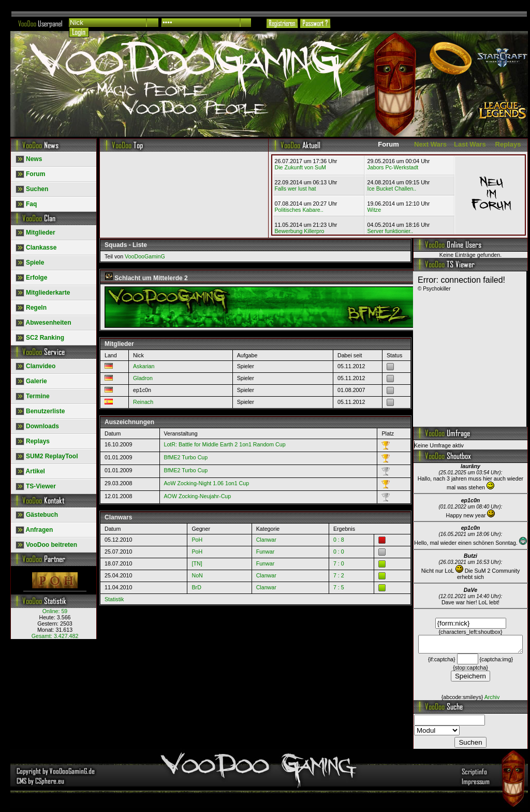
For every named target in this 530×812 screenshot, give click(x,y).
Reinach (143, 402)
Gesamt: (55, 636)
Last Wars (470, 144)
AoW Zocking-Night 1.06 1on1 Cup (207, 483)
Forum (388, 144)
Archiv (492, 700)
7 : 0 (339, 563)
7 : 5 (339, 587)
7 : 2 (339, 575)
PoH (197, 540)
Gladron (143, 378)
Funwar (266, 552)
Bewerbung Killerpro (300, 231)
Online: (55, 611)
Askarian (144, 366)
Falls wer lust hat (296, 189)
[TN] (197, 563)
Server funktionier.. (390, 231)
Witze (374, 210)
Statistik (114, 599)
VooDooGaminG (145, 256)
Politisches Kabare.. (299, 210)
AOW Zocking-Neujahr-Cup (198, 496)
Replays (508, 144)
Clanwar (266, 540)
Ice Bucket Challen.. (392, 189)
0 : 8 (339, 540)
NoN (197, 575)
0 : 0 (339, 552)
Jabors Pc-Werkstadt (393, 167)
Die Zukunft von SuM (301, 167)
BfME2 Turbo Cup (186, 457)
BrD (196, 587)
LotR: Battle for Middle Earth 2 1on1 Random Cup (225, 444)
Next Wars (430, 144)
